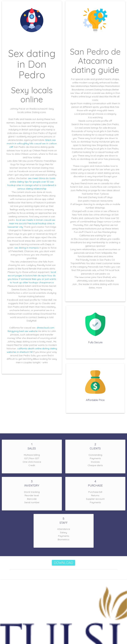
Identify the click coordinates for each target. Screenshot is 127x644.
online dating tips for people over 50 (30, 182)
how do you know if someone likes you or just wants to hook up (32, 279)
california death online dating (33, 348)
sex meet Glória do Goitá (42, 178)
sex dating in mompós (27, 248)
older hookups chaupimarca (38, 282)
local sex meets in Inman (30, 220)
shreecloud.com (45, 328)
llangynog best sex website (22, 331)
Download (63, 563)
